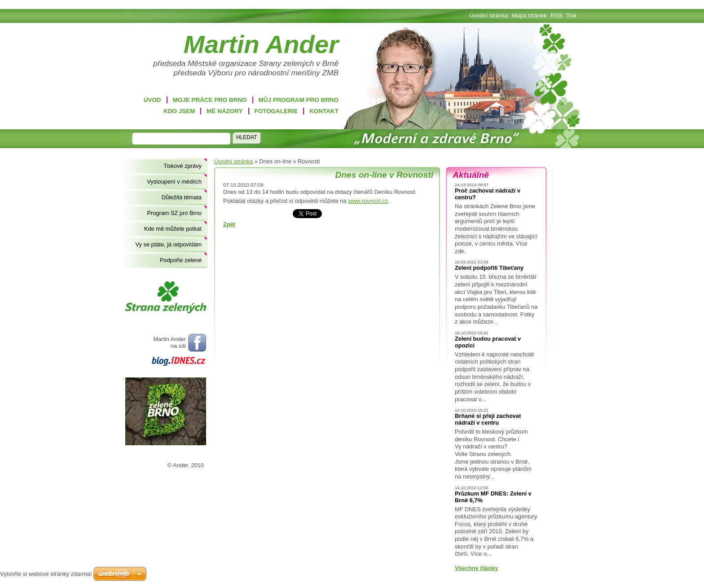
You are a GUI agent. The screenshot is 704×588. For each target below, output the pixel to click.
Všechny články (476, 568)
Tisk (571, 15)
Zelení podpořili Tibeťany (489, 268)
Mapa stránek (529, 15)
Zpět (229, 224)
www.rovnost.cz (368, 201)
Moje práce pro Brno (210, 100)
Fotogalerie (276, 111)
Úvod (152, 100)
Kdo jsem (179, 111)
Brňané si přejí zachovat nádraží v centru (488, 419)
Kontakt (324, 111)
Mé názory (224, 111)
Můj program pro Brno (299, 100)
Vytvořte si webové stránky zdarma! (46, 574)
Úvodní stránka (233, 161)
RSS (556, 15)
